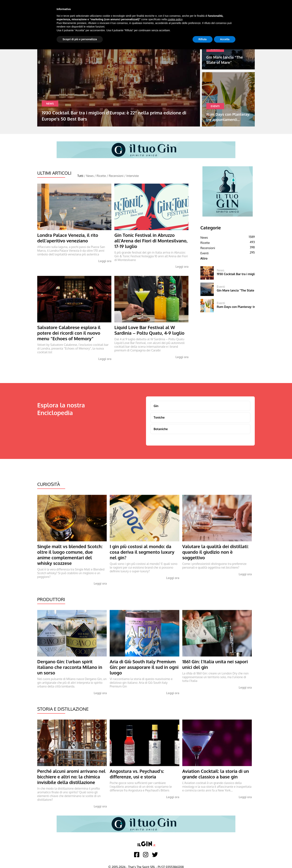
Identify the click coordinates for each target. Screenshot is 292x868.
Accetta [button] (225, 39)
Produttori (51, 599)
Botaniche (161, 429)
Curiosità (49, 484)
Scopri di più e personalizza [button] (80, 39)
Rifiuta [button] (203, 39)
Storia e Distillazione (63, 709)
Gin (156, 406)
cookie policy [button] (175, 19)
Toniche (159, 417)
